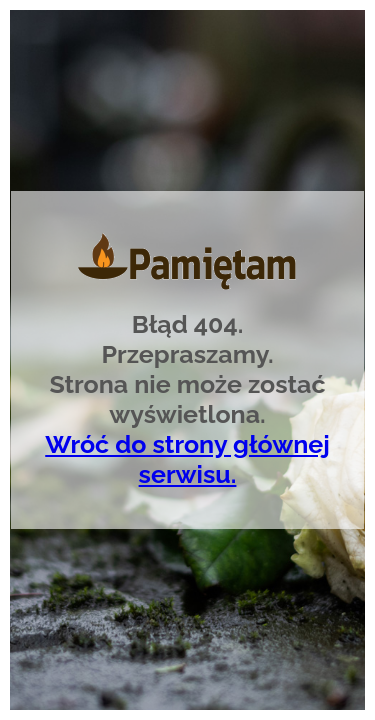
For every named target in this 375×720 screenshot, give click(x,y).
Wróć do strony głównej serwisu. (187, 459)
